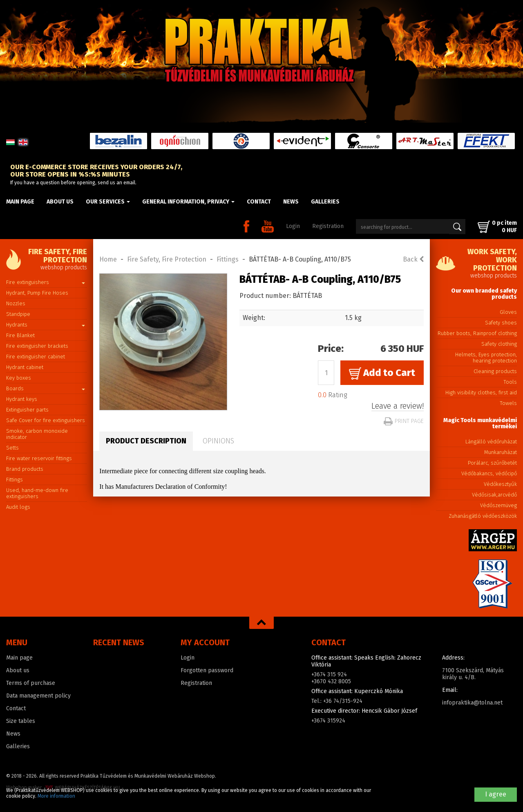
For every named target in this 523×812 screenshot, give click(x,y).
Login (293, 226)
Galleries (325, 202)
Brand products (25, 469)
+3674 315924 (328, 721)
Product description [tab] (146, 441)
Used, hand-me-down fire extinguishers (37, 493)
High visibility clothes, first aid (481, 393)
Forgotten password (207, 670)
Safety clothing (499, 344)
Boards (46, 388)
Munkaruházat (501, 452)
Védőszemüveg (498, 505)
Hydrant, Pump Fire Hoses (37, 293)
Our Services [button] (108, 202)
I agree (496, 794)
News (291, 202)
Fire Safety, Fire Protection (167, 259)
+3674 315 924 (329, 674)
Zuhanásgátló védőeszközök (483, 516)
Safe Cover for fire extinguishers (46, 420)
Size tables (21, 721)
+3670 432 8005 (331, 681)
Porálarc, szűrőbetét (492, 463)
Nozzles (16, 303)
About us (60, 202)
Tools (510, 382)
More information (56, 796)
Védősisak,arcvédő (494, 495)
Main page (20, 202)
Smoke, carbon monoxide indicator (37, 434)
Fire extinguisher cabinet (36, 357)
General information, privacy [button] (188, 202)
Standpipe (18, 314)
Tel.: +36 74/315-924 (337, 701)
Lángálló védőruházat (491, 442)
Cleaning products (495, 371)
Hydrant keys (22, 399)
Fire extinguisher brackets (37, 346)
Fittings (15, 480)
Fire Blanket (20, 335)
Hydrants (46, 325)
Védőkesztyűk (500, 484)
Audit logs (18, 507)
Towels (508, 403)
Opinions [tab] (218, 441)
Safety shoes (501, 323)
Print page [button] (404, 421)
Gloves (508, 312)
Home (108, 259)
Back (413, 259)
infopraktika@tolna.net (472, 703)
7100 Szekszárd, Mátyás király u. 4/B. (473, 674)
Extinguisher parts (27, 410)
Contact (259, 202)
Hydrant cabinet (25, 367)
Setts (12, 448)
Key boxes (19, 378)
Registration (328, 226)
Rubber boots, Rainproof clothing (477, 333)
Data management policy (38, 696)
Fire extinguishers (46, 282)
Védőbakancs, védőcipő (489, 473)
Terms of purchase (31, 683)
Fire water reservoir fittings (39, 458)
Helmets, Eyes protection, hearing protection (486, 358)
